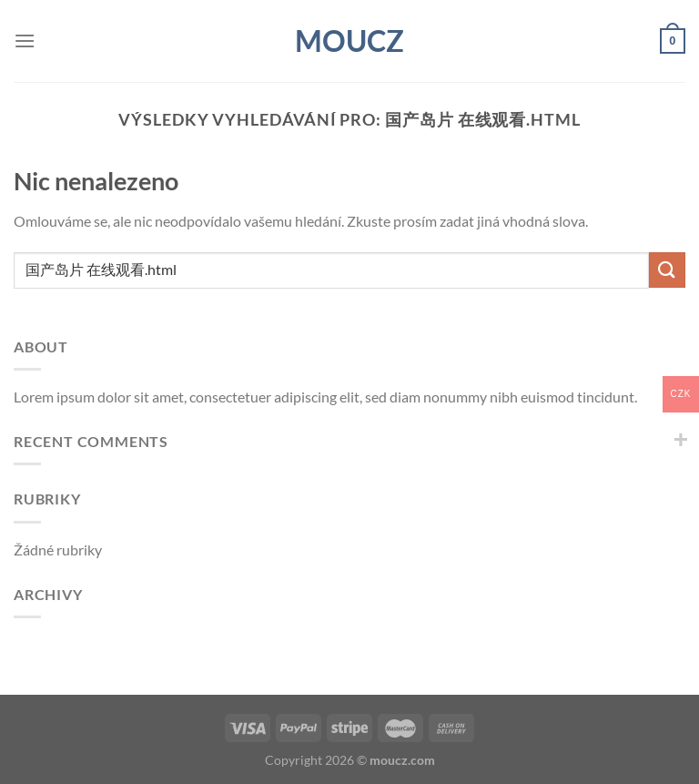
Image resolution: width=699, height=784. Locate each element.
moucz (349, 41)
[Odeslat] (667, 270)
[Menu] (25, 41)
